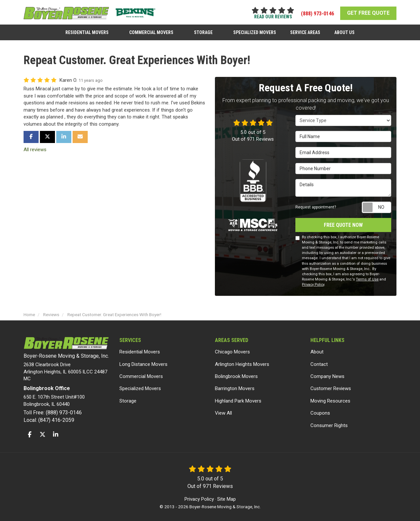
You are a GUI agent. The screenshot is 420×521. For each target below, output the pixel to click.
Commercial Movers (141, 374)
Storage (128, 398)
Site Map (227, 497)
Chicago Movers (232, 350)
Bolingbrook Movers (236, 374)
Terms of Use (367, 277)
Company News (327, 374)
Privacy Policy (313, 282)
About (317, 350)
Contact (319, 362)
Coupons (320, 411)
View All (223, 411)
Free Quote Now (343, 222)
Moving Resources (330, 398)
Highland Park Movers (238, 398)
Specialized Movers (140, 386)
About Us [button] (342, 30)
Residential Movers (140, 350)
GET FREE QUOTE (368, 13)
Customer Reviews (331, 386)
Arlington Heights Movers (242, 362)
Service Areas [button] (304, 30)
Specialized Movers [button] (254, 30)
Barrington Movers (235, 386)
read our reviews (273, 17)
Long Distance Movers (143, 362)
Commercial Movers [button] (153, 30)
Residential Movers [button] (90, 30)
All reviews (35, 147)
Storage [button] (204, 30)
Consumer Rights (329, 423)
